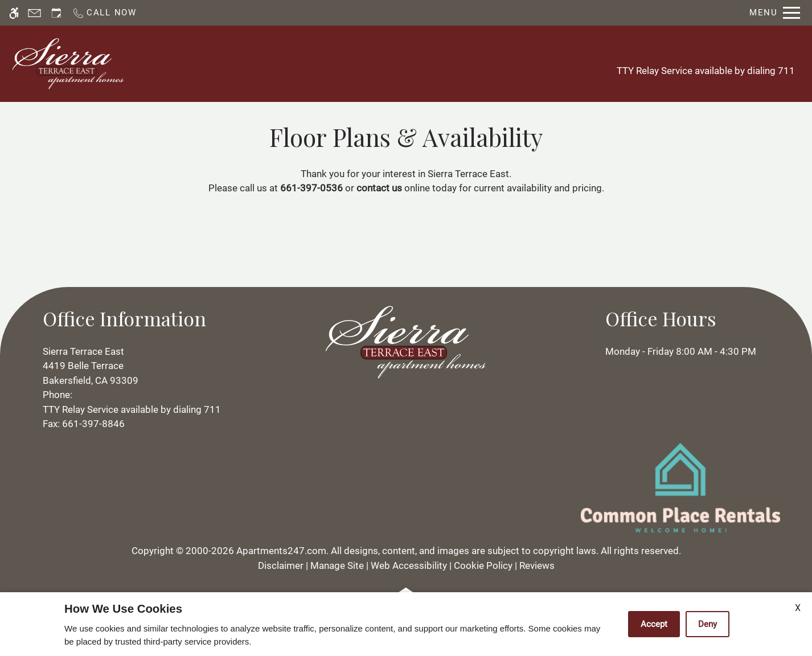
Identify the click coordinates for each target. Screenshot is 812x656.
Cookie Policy (483, 565)
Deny (708, 624)
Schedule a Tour (306, 63)
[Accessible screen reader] (14, 13)
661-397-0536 (311, 188)
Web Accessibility (409, 565)
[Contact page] (34, 13)
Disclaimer (281, 565)
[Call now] (104, 13)
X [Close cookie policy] (798, 608)
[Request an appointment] (56, 13)
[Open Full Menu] (775, 13)
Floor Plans (442, 63)
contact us (379, 188)
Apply (380, 63)
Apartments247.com (281, 551)
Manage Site (337, 565)
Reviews (537, 565)
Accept (654, 624)
